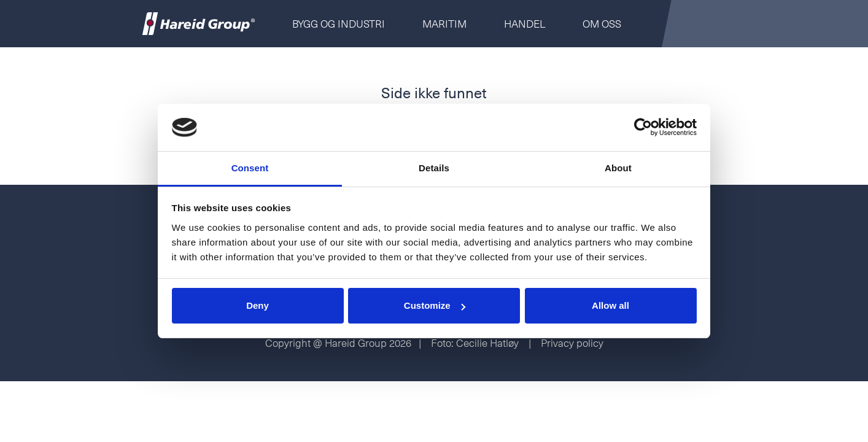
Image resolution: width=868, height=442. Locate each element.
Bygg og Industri (339, 23)
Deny (258, 305)
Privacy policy (572, 343)
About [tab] (618, 168)
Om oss (602, 23)
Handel (525, 23)
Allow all (610, 305)
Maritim (444, 23)
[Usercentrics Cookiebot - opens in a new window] (643, 128)
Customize (435, 305)
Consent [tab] (250, 168)
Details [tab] (434, 168)
